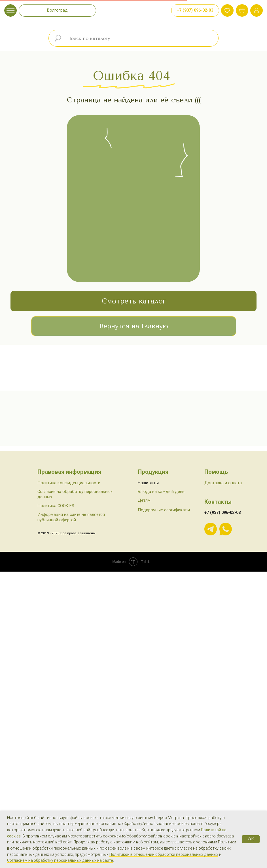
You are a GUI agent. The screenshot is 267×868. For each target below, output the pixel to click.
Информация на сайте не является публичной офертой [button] (71, 759)
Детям (144, 742)
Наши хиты (148, 725)
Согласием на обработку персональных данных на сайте (60, 860)
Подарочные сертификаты (164, 752)
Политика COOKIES (56, 748)
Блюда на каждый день (161, 733)
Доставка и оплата (223, 725)
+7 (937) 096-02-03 (222, 754)
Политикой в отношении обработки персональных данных (164, 854)
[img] (242, 10)
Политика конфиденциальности (69, 725)
